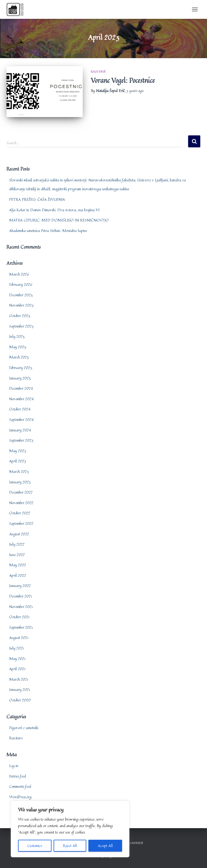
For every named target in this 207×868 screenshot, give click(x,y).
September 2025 (21, 326)
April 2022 (18, 575)
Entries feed (18, 776)
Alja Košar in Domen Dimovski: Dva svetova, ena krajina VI (54, 210)
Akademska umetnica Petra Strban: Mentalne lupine (48, 231)
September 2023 (21, 440)
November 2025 (21, 305)
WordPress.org (20, 797)
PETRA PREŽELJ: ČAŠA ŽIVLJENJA (37, 199)
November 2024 (21, 399)
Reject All (70, 846)
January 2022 (20, 586)
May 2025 (18, 347)
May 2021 (17, 658)
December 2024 (21, 388)
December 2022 (21, 492)
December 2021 (21, 596)
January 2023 (20, 482)
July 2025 (17, 336)
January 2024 (20, 430)
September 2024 (21, 419)
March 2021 (19, 679)
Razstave (98, 71)
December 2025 (21, 295)
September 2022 (21, 523)
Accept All (105, 846)
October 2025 (20, 316)
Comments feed (20, 786)
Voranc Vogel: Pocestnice (123, 80)
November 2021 (21, 607)
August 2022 (19, 534)
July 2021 (17, 648)
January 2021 (20, 689)
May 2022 (18, 565)
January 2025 (20, 378)
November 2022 (21, 503)
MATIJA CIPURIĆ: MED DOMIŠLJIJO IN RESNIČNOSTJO (59, 220)
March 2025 (19, 357)
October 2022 (20, 513)
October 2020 (20, 700)
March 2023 (19, 471)
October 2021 (19, 617)
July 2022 (17, 544)
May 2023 (18, 451)
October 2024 (20, 409)
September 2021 (21, 627)
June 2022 (17, 555)
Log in (14, 766)
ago (135, 91)
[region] (70, 829)
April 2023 (18, 461)
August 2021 (19, 637)
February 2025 (21, 368)
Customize (35, 846)
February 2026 (21, 284)
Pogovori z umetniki (24, 728)
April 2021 (17, 669)
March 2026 (19, 274)
